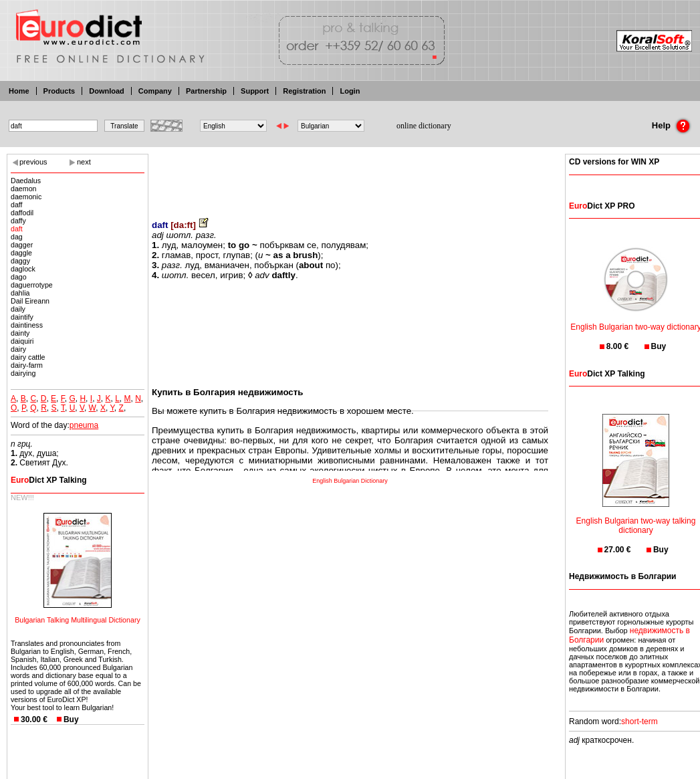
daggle (21, 253)
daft (17, 229)
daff (17, 205)
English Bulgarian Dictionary (350, 481)
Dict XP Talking (49, 480)
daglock (23, 269)
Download (107, 91)
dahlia (20, 293)
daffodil (22, 213)
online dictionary (424, 126)
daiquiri (22, 341)
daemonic (26, 197)
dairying (23, 373)
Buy (71, 719)
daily (18, 309)
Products (60, 91)
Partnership (206, 91)
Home (19, 91)
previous (33, 162)
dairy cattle (28, 357)
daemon (24, 189)
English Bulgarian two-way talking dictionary (636, 517)
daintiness (27, 325)
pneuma (84, 425)
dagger (22, 245)
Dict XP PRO (602, 206)
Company (155, 91)
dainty (20, 333)
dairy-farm (27, 365)
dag (17, 237)
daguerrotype (32, 285)
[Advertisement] (350, 177)
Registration (304, 91)
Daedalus (26, 181)
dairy (18, 349)
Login (350, 91)
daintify (22, 317)
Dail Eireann (30, 301)
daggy (20, 261)
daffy (18, 221)
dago (19, 277)
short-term (639, 721)
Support (255, 91)
